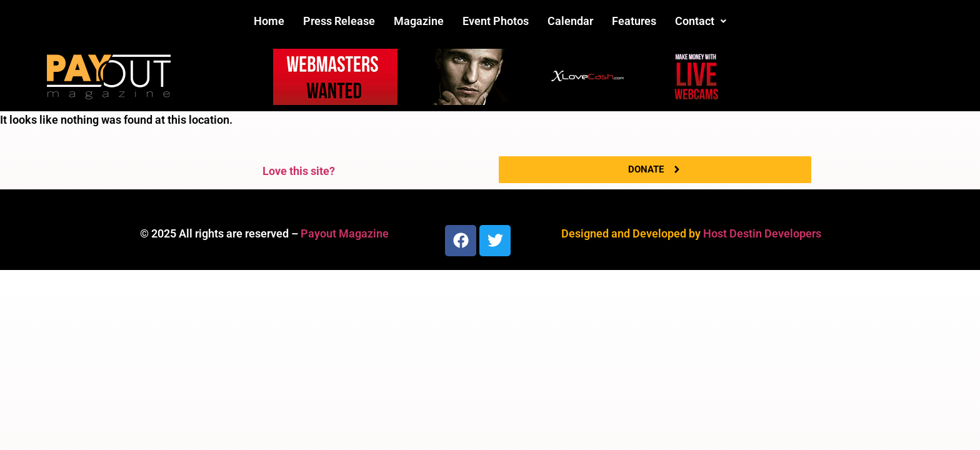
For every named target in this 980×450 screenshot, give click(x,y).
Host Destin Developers (762, 233)
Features (634, 21)
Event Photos (496, 21)
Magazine (419, 21)
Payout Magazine (345, 233)
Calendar (570, 21)
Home (269, 21)
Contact (701, 21)
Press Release (339, 21)
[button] (701, 21)
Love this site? (299, 171)
